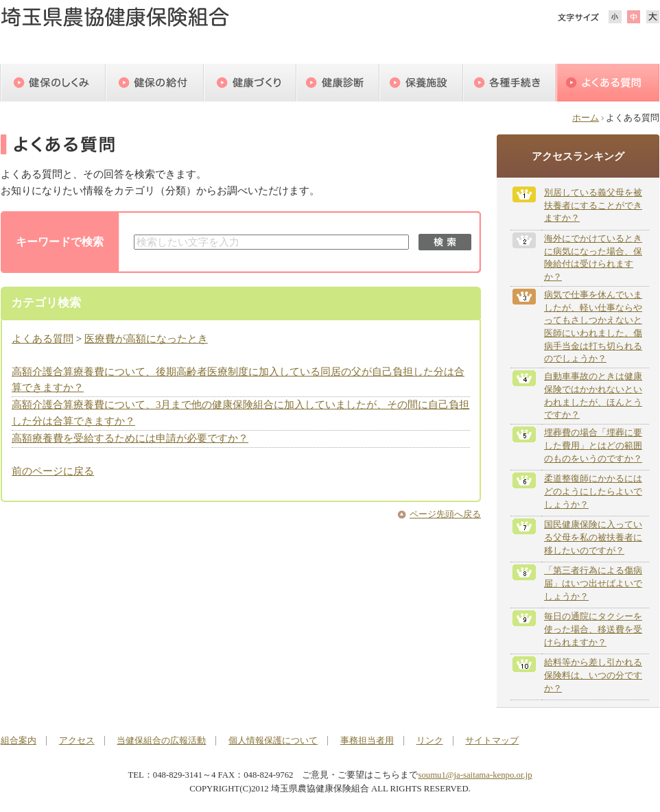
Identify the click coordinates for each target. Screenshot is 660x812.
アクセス (77, 741)
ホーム (586, 118)
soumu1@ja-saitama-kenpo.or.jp (475, 775)
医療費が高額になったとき (146, 339)
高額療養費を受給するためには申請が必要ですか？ (130, 438)
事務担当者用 (367, 741)
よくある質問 (43, 339)
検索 (445, 242)
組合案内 (19, 741)
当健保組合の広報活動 (161, 741)
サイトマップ (492, 741)
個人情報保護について (273, 741)
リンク (430, 741)
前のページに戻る (53, 471)
